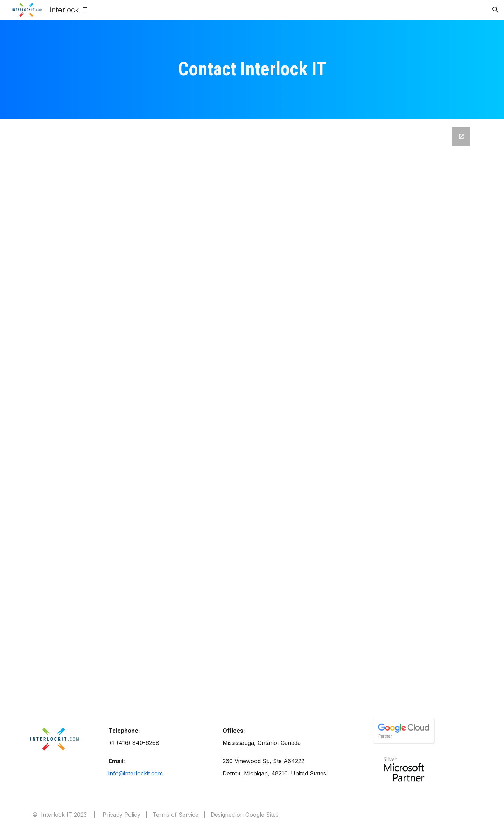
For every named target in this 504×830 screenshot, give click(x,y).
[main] (252, 69)
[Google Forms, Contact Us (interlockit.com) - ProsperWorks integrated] (252, 411)
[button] (496, 10)
